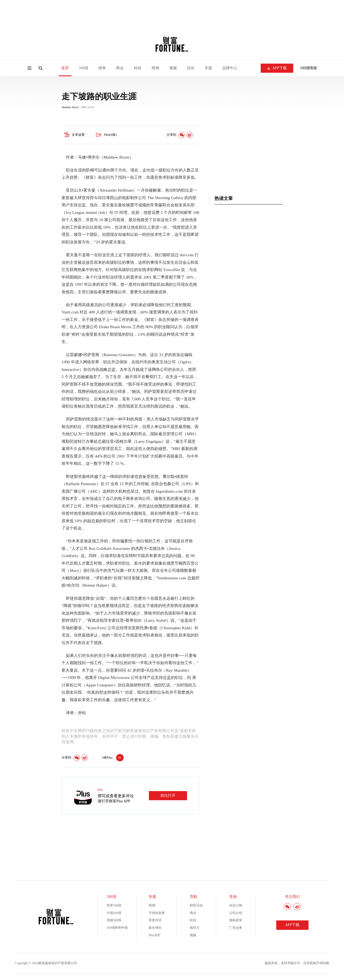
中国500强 (114, 914)
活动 (191, 68)
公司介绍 (236, 914)
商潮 (155, 68)
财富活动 (196, 906)
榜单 (102, 68)
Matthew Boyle (70, 108)
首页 (65, 68)
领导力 (195, 928)
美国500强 (114, 921)
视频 (173, 68)
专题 (208, 68)
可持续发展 (157, 914)
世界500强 (114, 906)
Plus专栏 (155, 936)
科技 (138, 68)
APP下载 (277, 68)
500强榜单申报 (117, 928)
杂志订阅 (236, 906)
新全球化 (155, 928)
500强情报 (309, 68)
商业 (120, 68)
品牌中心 (230, 68)
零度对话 (155, 921)
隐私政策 (236, 921)
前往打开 (168, 796)
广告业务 (236, 928)
